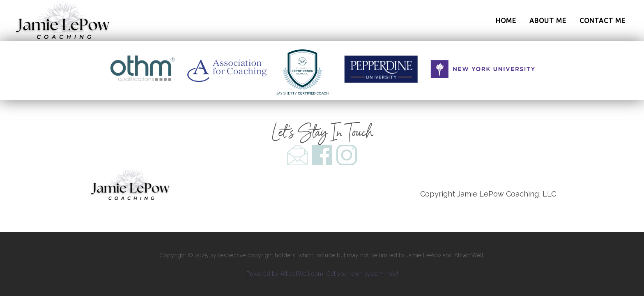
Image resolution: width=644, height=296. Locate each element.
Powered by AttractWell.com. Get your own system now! (322, 274)
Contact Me (603, 21)
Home (506, 21)
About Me (548, 21)
